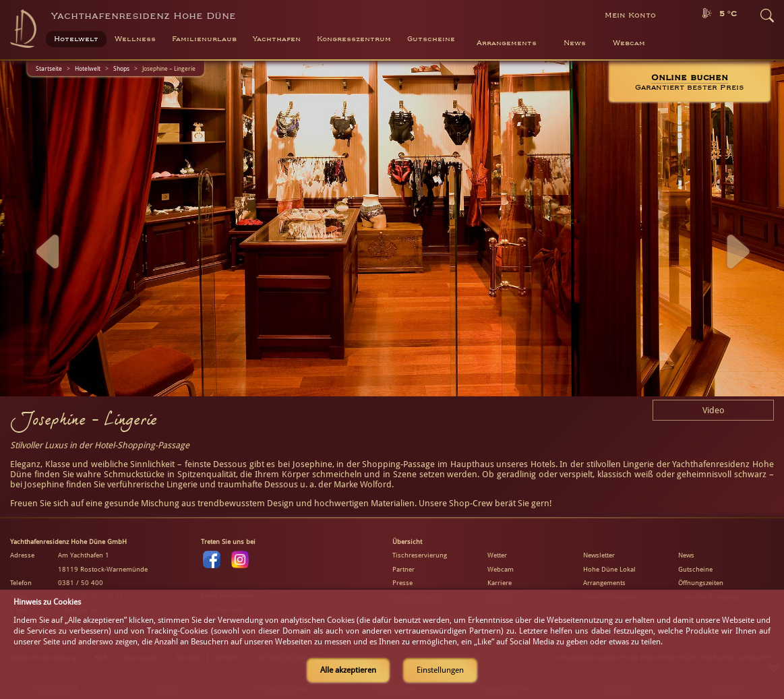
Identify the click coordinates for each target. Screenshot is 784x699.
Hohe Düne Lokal (609, 569)
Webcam (629, 43)
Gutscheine (695, 569)
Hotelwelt (88, 68)
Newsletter (599, 555)
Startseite (49, 68)
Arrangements (507, 43)
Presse (402, 583)
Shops (121, 68)
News (575, 43)
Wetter (497, 555)
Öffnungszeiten (701, 583)
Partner (403, 569)
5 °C (728, 14)
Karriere (500, 583)
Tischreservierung (420, 555)
